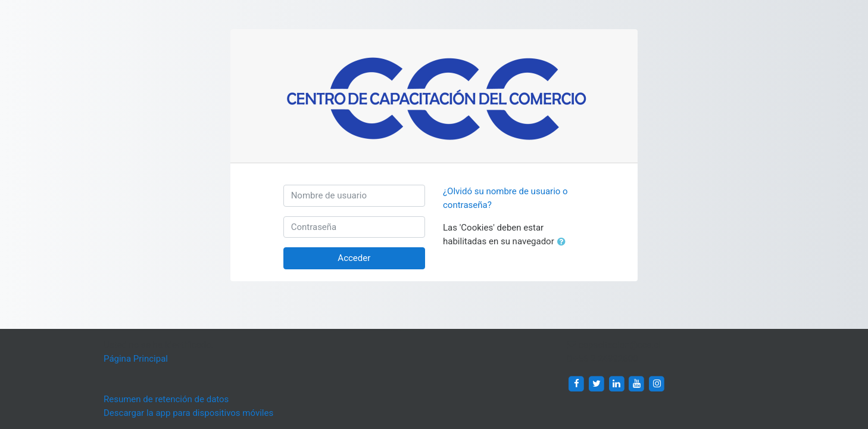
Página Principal (136, 359)
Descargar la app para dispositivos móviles (188, 413)
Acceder (354, 258)
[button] (564, 242)
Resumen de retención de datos (166, 399)
